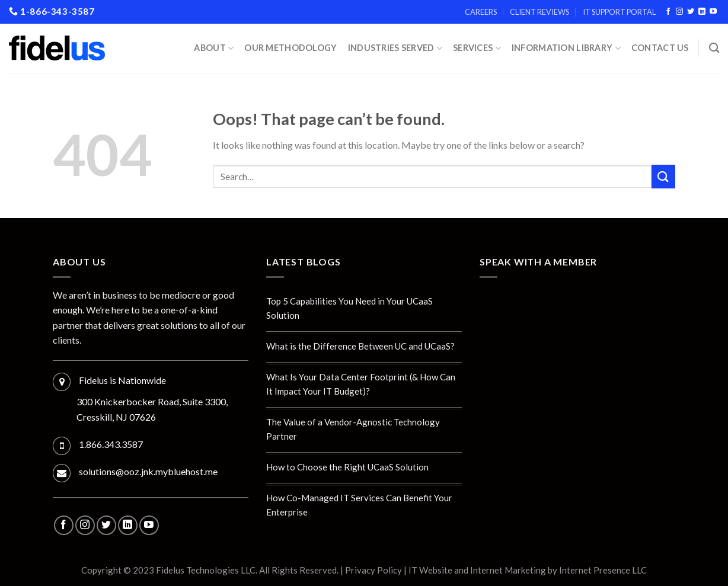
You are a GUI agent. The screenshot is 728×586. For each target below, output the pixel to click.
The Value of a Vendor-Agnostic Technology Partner (353, 429)
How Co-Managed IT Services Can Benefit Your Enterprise (359, 505)
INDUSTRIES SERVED (395, 48)
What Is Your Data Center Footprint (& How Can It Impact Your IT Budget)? (361, 384)
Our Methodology (290, 48)
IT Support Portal (619, 12)
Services (477, 48)
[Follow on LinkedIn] (702, 12)
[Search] (714, 48)
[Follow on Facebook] (668, 12)
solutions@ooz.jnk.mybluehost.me (148, 471)
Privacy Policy (373, 570)
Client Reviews (539, 12)
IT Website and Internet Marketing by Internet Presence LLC (528, 570)
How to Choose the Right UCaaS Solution (347, 467)
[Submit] (663, 176)
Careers (481, 12)
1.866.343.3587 (111, 444)
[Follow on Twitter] (691, 12)
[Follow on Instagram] (679, 12)
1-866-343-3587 (52, 11)
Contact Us (660, 48)
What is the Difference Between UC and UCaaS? (360, 346)
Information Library (566, 48)
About (214, 48)
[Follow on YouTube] (713, 12)
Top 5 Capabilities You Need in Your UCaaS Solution (349, 308)
